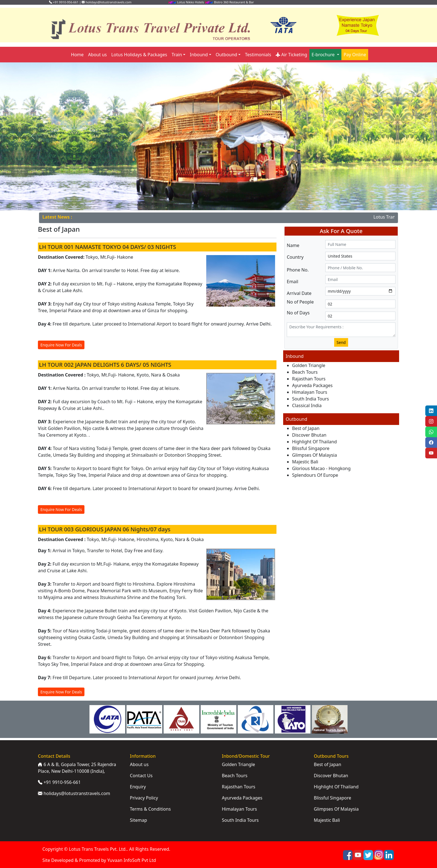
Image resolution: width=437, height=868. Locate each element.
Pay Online (355, 55)
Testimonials (258, 55)
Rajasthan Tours (309, 379)
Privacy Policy (144, 798)
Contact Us (141, 776)
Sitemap (139, 820)
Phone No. (298, 270)
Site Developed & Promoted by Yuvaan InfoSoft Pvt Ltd (99, 860)
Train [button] (177, 55)
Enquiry (138, 787)
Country (295, 257)
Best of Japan (306, 428)
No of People (300, 302)
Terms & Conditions (150, 809)
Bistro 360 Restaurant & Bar (229, 2)
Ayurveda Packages (312, 385)
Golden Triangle (309, 365)
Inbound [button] (199, 55)
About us (97, 55)
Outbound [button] (226, 55)
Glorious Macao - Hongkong (321, 468)
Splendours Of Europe (315, 475)
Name (293, 245)
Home (77, 55)
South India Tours (310, 399)
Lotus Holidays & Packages (139, 55)
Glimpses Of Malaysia (315, 455)
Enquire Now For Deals (61, 345)
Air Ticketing (291, 55)
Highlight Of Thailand (315, 442)
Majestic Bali (305, 462)
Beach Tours (305, 372)
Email (292, 282)
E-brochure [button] (324, 55)
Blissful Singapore (311, 448)
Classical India (307, 405)
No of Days (298, 313)
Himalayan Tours (310, 392)
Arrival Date (299, 293)
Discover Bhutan (309, 435)
